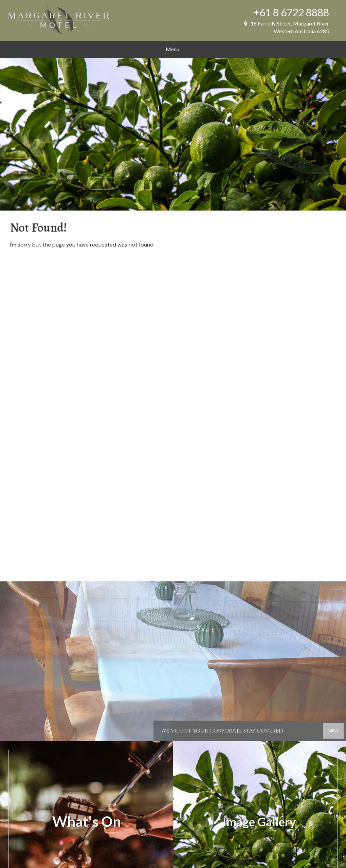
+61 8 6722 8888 (291, 12)
